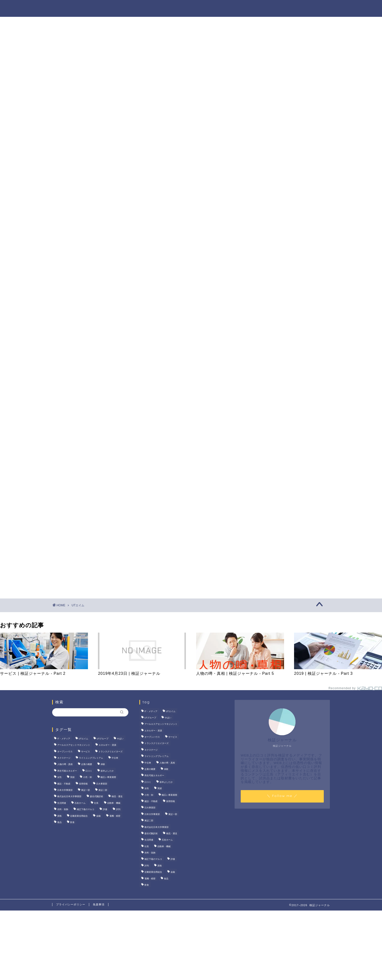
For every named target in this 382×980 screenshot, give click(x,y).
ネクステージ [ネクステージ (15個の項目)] (64, 758)
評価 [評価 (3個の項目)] (105, 809)
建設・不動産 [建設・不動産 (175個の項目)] (64, 784)
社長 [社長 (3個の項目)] (96, 803)
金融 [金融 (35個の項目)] (98, 816)
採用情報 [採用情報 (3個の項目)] (83, 784)
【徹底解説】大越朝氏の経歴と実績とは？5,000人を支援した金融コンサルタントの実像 (290, 273)
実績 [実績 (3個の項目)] (72, 777)
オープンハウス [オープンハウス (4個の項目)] (65, 752)
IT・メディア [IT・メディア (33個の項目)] (64, 739)
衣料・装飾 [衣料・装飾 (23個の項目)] (63, 809)
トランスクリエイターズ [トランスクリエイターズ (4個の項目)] (110, 752)
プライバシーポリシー (71, 904)
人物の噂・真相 (218, 8)
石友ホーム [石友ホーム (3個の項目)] (80, 803)
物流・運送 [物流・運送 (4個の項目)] (117, 797)
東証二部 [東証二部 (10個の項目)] (103, 790)
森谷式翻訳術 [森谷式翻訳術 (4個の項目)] (96, 797)
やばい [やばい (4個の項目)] (120, 739)
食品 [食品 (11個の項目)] (59, 822)
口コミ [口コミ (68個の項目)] (89, 771)
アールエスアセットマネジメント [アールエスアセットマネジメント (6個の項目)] (74, 745)
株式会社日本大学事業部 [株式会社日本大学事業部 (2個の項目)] (69, 797)
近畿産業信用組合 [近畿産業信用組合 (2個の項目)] (79, 816)
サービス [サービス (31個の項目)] (86, 752)
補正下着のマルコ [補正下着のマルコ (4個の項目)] (86, 809)
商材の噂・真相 (178, 8)
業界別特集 (281, 8)
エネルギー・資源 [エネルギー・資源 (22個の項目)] (107, 745)
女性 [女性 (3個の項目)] (59, 777)
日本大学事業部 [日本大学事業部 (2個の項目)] (65, 790)
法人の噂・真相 (139, 8)
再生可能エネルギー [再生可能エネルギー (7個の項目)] (67, 771)
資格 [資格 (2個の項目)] (59, 816)
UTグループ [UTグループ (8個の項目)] (103, 739)
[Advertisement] (287, 381)
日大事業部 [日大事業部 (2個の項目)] (102, 784)
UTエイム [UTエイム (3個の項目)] (83, 739)
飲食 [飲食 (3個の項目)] (72, 822)
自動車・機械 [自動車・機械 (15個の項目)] (114, 803)
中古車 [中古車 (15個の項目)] (115, 758)
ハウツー (251, 8)
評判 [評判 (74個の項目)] (118, 809)
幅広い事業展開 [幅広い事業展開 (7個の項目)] (108, 777)
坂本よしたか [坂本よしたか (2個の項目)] (107, 771)
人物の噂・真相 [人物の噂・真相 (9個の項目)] (65, 764)
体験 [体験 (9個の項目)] (103, 764)
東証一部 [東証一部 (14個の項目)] (86, 790)
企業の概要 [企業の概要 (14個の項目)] (87, 764)
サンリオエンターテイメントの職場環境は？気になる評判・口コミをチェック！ (290, 216)
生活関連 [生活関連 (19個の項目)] (62, 803)
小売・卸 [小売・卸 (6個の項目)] (87, 777)
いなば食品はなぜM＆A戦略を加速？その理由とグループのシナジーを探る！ (289, 244)
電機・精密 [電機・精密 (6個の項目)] (115, 816)
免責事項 (99, 904)
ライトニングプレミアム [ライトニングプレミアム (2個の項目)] (91, 758)
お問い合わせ (315, 8)
